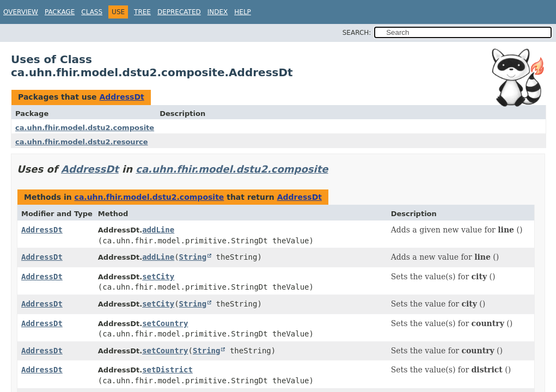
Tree (142, 12)
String (193, 257)
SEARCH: (357, 33)
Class (92, 12)
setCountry (165, 323)
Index (218, 12)
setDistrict (167, 370)
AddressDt (121, 97)
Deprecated (179, 12)
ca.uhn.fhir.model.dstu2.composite (85, 128)
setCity (158, 277)
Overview (21, 12)
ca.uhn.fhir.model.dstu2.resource (82, 142)
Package (60, 12)
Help (243, 12)
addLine (158, 230)
